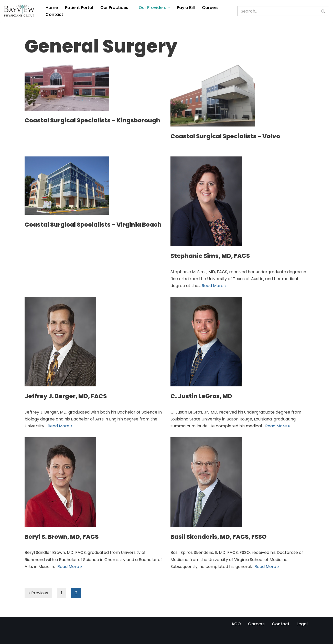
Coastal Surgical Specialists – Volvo (225, 136)
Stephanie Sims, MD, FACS (210, 256)
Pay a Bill (186, 8)
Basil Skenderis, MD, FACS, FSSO (218, 537)
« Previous (38, 593)
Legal (302, 624)
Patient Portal (79, 8)
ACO (236, 624)
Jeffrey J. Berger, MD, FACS (66, 396)
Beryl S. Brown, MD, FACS (62, 537)
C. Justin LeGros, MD (201, 396)
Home (52, 8)
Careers (210, 8)
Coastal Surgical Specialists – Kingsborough (92, 120)
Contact (54, 14)
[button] (131, 8)
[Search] (278, 11)
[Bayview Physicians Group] (20, 11)
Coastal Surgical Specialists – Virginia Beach (93, 225)
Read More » (214, 286)
